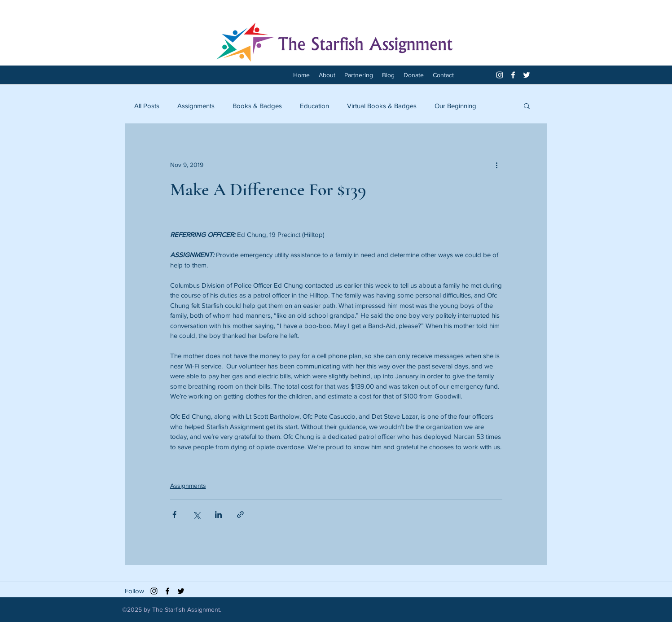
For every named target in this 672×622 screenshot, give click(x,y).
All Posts (147, 106)
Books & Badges (257, 106)
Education (314, 106)
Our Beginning (455, 106)
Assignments (196, 106)
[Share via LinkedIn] (218, 515)
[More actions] (497, 165)
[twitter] (527, 75)
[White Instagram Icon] (500, 75)
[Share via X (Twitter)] (196, 515)
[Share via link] (240, 515)
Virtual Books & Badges (382, 106)
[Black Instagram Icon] (154, 591)
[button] (527, 105)
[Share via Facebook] (174, 515)
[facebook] (513, 75)
